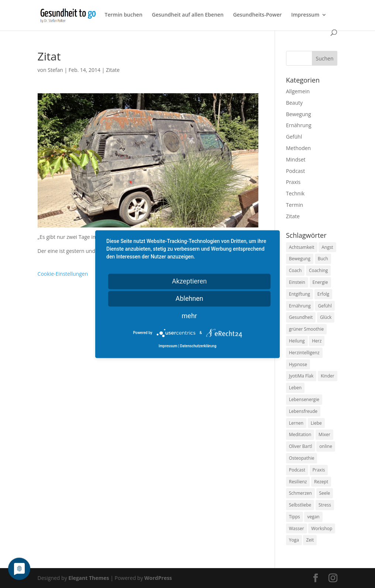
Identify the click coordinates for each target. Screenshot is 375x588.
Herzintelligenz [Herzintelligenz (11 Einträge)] (304, 353)
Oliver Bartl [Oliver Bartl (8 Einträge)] (301, 446)
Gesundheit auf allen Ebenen (187, 15)
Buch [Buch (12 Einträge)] (323, 259)
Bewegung (299, 114)
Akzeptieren (190, 281)
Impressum (305, 15)
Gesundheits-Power (257, 15)
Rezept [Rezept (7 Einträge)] (321, 482)
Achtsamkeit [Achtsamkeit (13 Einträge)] (302, 247)
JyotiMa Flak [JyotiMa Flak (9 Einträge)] (301, 376)
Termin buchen (124, 15)
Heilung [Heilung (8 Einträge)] (297, 341)
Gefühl (294, 137)
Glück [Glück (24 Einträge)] (326, 317)
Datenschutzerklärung (198, 346)
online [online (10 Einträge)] (326, 446)
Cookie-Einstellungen (63, 274)
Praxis (293, 182)
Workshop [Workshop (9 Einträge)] (322, 528)
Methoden (298, 148)
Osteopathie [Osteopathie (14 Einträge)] (302, 458)
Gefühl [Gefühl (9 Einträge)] (325, 306)
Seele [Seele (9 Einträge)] (325, 493)
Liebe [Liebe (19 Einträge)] (316, 423)
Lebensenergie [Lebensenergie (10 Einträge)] (304, 399)
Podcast (296, 171)
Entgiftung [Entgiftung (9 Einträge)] (300, 294)
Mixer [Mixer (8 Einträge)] (324, 434)
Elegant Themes (89, 578)
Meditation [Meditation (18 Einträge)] (300, 434)
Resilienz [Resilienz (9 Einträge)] (298, 482)
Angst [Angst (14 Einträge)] (327, 247)
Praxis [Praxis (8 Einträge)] (319, 470)
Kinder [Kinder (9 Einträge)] (328, 376)
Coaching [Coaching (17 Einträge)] (318, 270)
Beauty (294, 103)
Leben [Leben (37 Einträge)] (295, 388)
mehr (189, 316)
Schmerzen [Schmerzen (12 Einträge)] (300, 493)
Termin (295, 205)
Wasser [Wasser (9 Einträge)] (297, 528)
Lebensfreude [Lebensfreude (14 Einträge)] (303, 411)
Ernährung (299, 125)
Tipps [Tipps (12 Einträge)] (295, 517)
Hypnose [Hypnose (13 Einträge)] (298, 364)
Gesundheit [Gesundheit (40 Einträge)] (301, 317)
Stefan (55, 70)
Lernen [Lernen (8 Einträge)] (296, 423)
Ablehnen (189, 298)
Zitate (113, 70)
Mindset (296, 159)
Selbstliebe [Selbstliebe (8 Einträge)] (300, 505)
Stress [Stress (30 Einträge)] (325, 505)
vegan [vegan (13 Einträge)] (313, 517)
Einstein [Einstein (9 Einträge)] (297, 282)
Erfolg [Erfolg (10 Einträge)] (323, 294)
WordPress (158, 578)
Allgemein (298, 91)
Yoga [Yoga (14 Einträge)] (294, 540)
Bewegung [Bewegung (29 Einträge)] (300, 259)
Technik (295, 193)
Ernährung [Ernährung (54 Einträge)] (300, 306)
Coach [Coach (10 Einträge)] (295, 270)
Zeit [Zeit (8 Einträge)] (310, 540)
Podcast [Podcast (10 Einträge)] (297, 470)
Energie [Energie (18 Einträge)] (320, 282)
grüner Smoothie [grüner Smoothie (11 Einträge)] (306, 329)
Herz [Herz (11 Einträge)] (317, 341)
